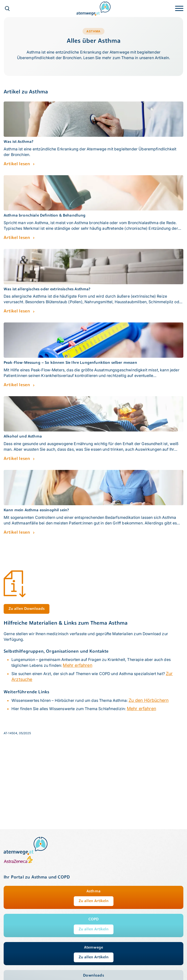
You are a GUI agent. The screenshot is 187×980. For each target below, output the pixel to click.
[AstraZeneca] (18, 862)
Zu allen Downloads (27, 609)
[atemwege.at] (93, 8)
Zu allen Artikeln (94, 901)
